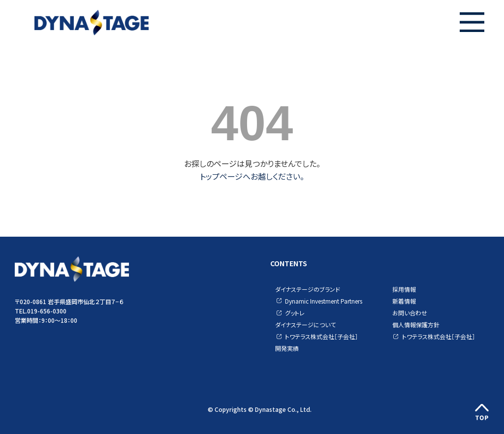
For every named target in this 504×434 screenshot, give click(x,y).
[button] (472, 22)
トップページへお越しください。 (252, 176)
